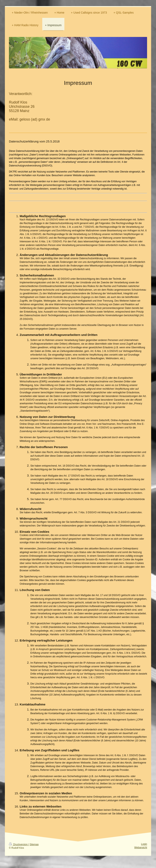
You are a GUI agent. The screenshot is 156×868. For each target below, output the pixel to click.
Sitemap (34, 844)
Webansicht (141, 848)
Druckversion (19, 844)
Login (144, 844)
